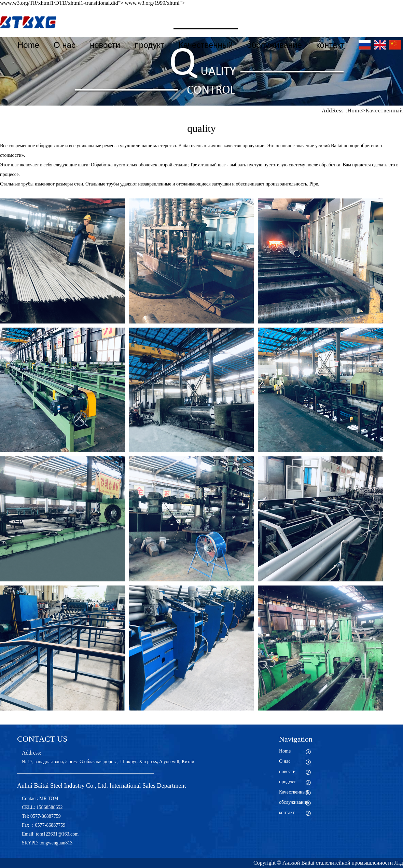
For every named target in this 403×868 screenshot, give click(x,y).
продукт (149, 45)
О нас (65, 45)
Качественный (206, 45)
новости (105, 45)
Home (28, 45)
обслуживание (274, 45)
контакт (330, 45)
